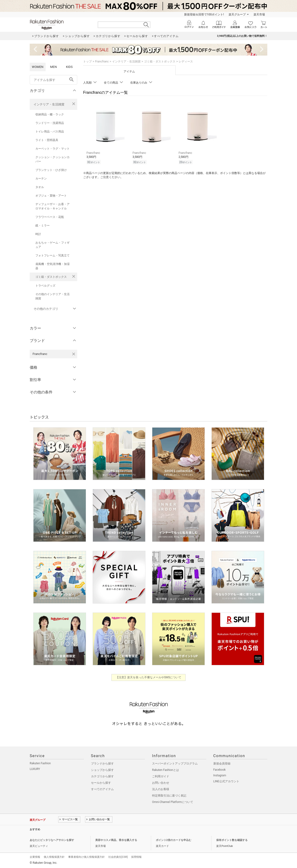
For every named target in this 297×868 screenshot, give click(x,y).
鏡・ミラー (43, 226)
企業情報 (35, 857)
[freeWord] (53, 80)
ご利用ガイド (161, 776)
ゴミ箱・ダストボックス (51, 277)
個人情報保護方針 (54, 857)
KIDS (69, 67)
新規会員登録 (222, 764)
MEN (53, 67)
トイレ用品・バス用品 (50, 132)
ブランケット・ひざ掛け (51, 170)
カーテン (41, 179)
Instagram (220, 775)
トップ (87, 61)
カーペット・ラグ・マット (53, 149)
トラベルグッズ (45, 286)
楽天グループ (237, 14)
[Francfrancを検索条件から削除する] (74, 354)
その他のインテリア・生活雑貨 (53, 296)
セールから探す (101, 783)
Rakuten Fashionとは (165, 770)
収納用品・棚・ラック (50, 114)
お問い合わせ (161, 783)
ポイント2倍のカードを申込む (174, 840)
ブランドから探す (102, 764)
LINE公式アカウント (226, 781)
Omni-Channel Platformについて (173, 802)
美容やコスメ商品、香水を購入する (116, 840)
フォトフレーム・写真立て (53, 255)
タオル (40, 187)
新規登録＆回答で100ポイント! (204, 14)
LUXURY (35, 769)
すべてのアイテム (102, 789)
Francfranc (102, 61)
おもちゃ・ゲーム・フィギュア (53, 245)
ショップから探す (102, 770)
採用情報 (136, 857)
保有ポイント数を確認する (232, 840)
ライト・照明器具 (47, 140)
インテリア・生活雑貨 (49, 104)
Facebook (220, 770)
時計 (38, 234)
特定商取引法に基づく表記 (169, 796)
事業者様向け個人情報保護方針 (86, 857)
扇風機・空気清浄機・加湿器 (53, 266)
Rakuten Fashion (40, 763)
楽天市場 (259, 14)
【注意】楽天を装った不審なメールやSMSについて (149, 677)
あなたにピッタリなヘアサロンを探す (52, 840)
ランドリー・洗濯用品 (50, 123)
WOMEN (38, 67)
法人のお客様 (161, 789)
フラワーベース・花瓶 (50, 217)
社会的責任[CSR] (118, 857)
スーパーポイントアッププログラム (175, 764)
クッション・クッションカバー (53, 159)
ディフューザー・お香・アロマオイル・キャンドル (53, 206)
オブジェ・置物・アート (51, 196)
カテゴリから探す (102, 776)
